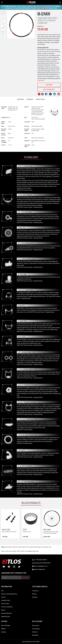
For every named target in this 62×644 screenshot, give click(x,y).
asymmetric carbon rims (12, 547)
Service (3, 597)
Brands (3, 610)
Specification (21, 99)
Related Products (40, 99)
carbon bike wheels (35, 547)
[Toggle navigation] (2, 2)
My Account (36, 626)
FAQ (2, 591)
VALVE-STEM (6, 530)
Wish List (35, 632)
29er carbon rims (24, 547)
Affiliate (3, 629)
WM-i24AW (47, 530)
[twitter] (19, 567)
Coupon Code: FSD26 (42, 8)
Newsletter (35, 635)
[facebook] (9, 567)
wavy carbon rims (46, 547)
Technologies (30, 99)
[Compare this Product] (42, 94)
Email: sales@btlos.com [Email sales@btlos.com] (40, 566)
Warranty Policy (6, 600)
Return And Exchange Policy (9, 594)
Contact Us (35, 591)
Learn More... (41, 80)
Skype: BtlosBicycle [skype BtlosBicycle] (39, 569)
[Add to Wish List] (39, 94)
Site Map (35, 597)
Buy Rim (49, 85)
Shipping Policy (6, 616)
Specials (4, 632)
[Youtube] (4, 567)
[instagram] (14, 567)
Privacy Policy (5, 604)
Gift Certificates (6, 626)
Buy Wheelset (49, 89)
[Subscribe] (26, 577)
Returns (34, 594)
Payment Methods (6, 613)
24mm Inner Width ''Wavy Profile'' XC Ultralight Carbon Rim (22, 551)
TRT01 (25, 530)
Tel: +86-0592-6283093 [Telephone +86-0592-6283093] (40, 560)
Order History (36, 629)
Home (3, 551)
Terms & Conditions (7, 607)
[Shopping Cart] (60, 2)
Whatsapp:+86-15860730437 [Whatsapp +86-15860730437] (41, 563)
